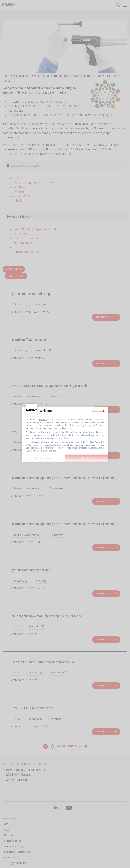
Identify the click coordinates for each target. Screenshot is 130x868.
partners (43, 420)
